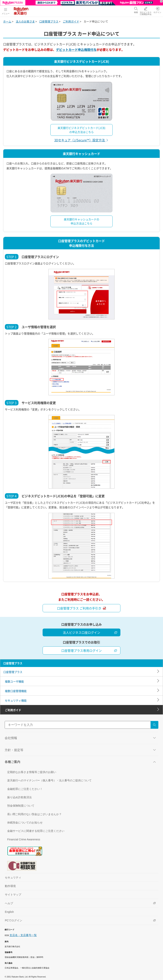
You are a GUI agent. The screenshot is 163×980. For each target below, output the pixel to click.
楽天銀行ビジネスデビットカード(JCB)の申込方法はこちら (81, 130)
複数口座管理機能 (16, 691)
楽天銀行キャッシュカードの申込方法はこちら (81, 221)
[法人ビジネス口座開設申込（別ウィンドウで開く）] (146, 11)
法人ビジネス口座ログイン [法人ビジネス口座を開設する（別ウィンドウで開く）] (90, 632)
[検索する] (154, 725)
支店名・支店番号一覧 (23, 935)
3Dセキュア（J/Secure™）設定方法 (81, 140)
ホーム (7, 21)
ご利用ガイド (71, 21)
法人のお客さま (25, 21)
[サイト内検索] (81, 725)
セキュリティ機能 (16, 700)
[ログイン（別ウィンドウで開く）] (157, 10)
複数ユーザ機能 (14, 681)
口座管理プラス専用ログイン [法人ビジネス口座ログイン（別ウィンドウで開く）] (89, 650)
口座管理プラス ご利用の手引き (81, 608)
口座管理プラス (49, 21)
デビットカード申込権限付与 (76, 50)
